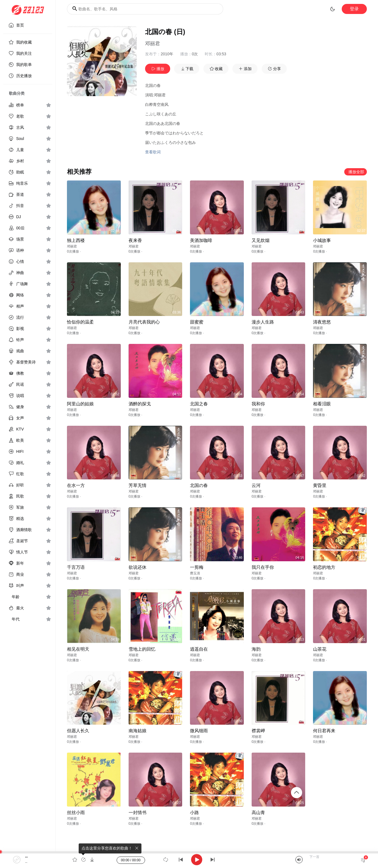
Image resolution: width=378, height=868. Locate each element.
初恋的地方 (324, 567)
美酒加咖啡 (201, 240)
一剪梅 (197, 567)
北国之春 (199, 404)
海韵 (256, 649)
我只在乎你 (263, 567)
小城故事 (322, 240)
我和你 (258, 404)
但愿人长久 (78, 731)
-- (26, 857)
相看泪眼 (322, 404)
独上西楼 (76, 240)
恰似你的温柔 (80, 322)
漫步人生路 (263, 322)
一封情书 (138, 813)
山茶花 (320, 649)
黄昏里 (320, 485)
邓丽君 (153, 44)
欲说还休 (138, 567)
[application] (189, 860)
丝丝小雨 (76, 813)
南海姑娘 (138, 731)
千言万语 (76, 567)
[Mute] (299, 860)
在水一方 (76, 485)
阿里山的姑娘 (80, 404)
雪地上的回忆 (142, 649)
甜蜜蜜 (197, 322)
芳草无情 (138, 485)
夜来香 (135, 240)
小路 (194, 813)
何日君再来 (324, 731)
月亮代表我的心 (144, 322)
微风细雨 (199, 731)
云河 (256, 485)
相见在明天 (78, 649)
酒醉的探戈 (140, 404)
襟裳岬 (258, 731)
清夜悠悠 (322, 322)
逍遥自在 (199, 649)
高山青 (258, 813)
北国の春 (199, 485)
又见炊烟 (261, 240)
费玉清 (195, 573)
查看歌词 (153, 152)
